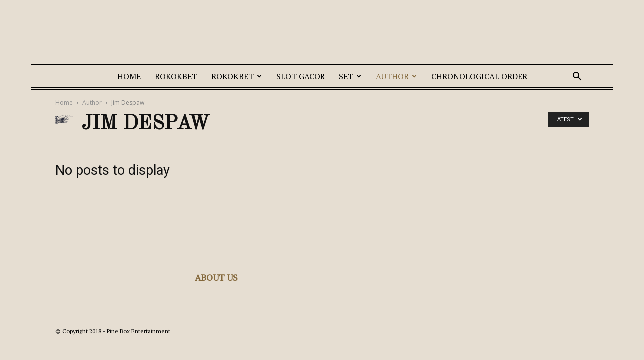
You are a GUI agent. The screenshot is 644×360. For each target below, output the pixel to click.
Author (396, 76)
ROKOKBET (176, 76)
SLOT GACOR (301, 76)
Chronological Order (479, 76)
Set (350, 76)
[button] (577, 78)
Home (129, 76)
